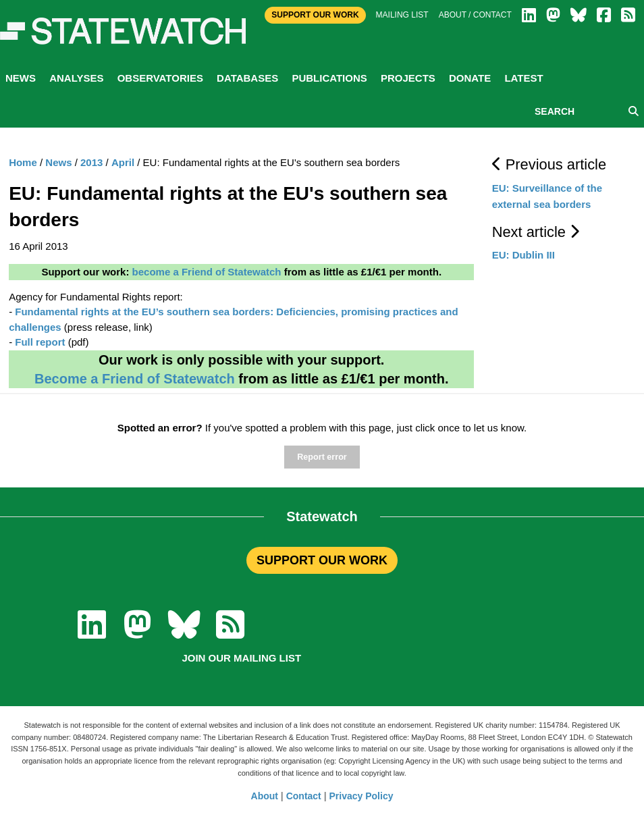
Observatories (160, 78)
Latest (524, 78)
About (265, 796)
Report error (322, 457)
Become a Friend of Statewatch (135, 379)
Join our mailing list (241, 658)
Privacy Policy (361, 796)
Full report (40, 342)
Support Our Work (315, 15)
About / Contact (475, 15)
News (21, 78)
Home (23, 162)
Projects (408, 78)
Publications (329, 78)
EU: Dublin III (524, 255)
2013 (91, 162)
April (123, 162)
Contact (304, 796)
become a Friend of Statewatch (207, 272)
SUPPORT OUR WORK (322, 560)
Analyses (76, 78)
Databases (247, 78)
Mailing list (402, 15)
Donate (470, 78)
